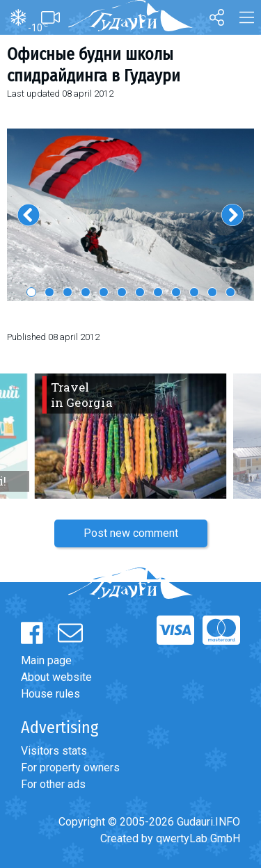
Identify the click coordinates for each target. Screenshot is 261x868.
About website (56, 677)
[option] (130, 214)
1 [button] (31, 292)
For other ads (53, 784)
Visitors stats (54, 751)
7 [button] (140, 292)
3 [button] (68, 292)
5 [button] (104, 292)
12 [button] (230, 292)
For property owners (70, 767)
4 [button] (86, 292)
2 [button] (49, 292)
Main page (46, 660)
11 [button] (212, 292)
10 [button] (194, 292)
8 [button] (158, 292)
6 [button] (122, 292)
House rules (50, 694)
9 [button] (176, 292)
